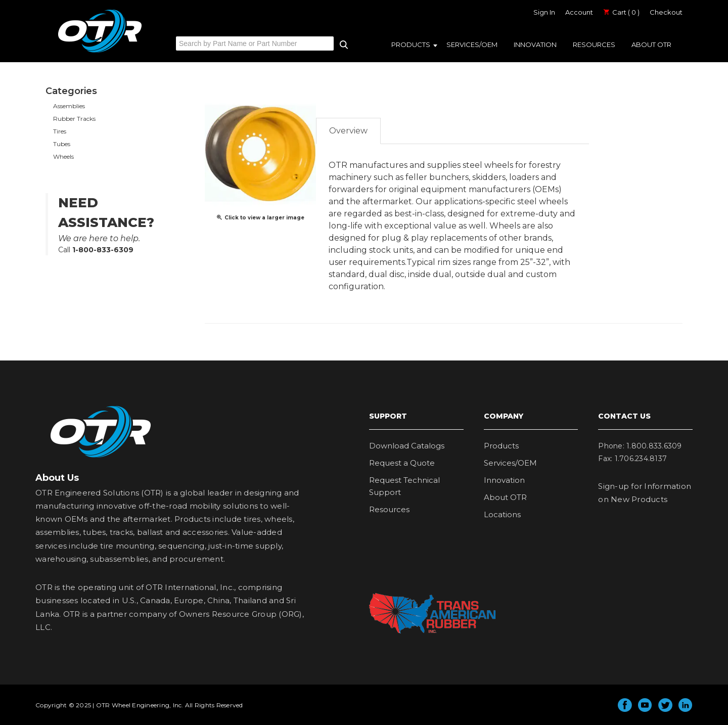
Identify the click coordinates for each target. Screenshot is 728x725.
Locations (502, 514)
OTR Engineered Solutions (100, 52)
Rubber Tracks (74, 119)
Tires (60, 131)
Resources (594, 44)
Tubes (62, 144)
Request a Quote (402, 463)
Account (579, 12)
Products (411, 44)
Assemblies (69, 106)
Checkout (666, 12)
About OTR (651, 44)
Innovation (535, 44)
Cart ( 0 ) (621, 12)
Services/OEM (472, 44)
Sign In (544, 12)
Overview (348, 131)
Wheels (63, 156)
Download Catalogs (407, 446)
